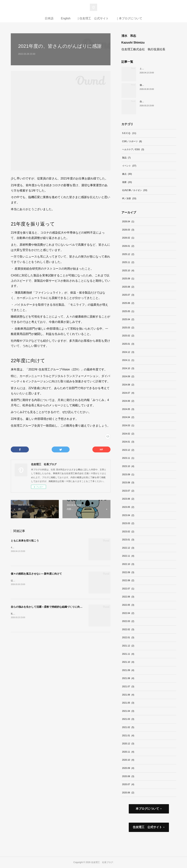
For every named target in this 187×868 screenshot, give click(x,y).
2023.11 (128, 458)
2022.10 (128, 564)
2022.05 (128, 605)
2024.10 (128, 368)
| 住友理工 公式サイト (93, 18)
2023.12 (128, 450)
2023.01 (128, 540)
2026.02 (128, 238)
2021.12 (128, 646)
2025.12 (128, 254)
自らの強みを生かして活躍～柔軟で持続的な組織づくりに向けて (48, 607)
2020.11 (128, 752)
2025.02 (128, 336)
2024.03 (128, 425)
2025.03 (128, 328)
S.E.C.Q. (129, 133)
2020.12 (128, 744)
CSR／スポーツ (132, 141)
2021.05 (128, 703)
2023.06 (128, 499)
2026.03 (128, 230)
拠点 (127, 174)
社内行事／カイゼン (135, 190)
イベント (129, 166)
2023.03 (128, 523)
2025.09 (128, 279)
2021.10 (128, 662)
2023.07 (128, 491)
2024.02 (128, 434)
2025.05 (128, 311)
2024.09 (128, 376)
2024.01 (128, 442)
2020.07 (128, 784)
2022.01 (128, 638)
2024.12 (128, 352)
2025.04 (128, 319)
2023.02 (128, 532)
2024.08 (128, 385)
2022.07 (128, 589)
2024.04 (128, 417)
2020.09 (128, 768)
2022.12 (128, 548)
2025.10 (128, 271)
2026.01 (128, 246)
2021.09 (128, 670)
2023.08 (128, 483)
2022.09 (128, 572)
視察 (127, 182)
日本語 (49, 18)
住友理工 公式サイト (147, 827)
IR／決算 (129, 198)
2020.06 (128, 793)
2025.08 (128, 287)
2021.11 (128, 654)
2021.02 (128, 727)
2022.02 (128, 629)
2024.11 (128, 360)
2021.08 (128, 678)
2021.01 (128, 736)
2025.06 (128, 303)
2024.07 (128, 393)
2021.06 (128, 695)
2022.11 (128, 556)
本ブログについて (147, 809)
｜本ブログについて (129, 18)
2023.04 (128, 515)
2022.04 (128, 613)
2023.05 (128, 507)
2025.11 (128, 262)
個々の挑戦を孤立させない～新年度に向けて (36, 574)
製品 (126, 158)
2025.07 (128, 295)
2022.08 (128, 580)
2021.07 (128, 687)
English (66, 18)
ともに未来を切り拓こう (25, 541)
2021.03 (128, 719)
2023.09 (128, 475)
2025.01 (128, 344)
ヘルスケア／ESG (133, 149)
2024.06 (128, 401)
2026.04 (128, 222)
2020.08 (128, 776)
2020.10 (128, 760)
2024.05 (128, 409)
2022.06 (128, 597)
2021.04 (128, 711)
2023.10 (128, 466)
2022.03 (128, 621)
